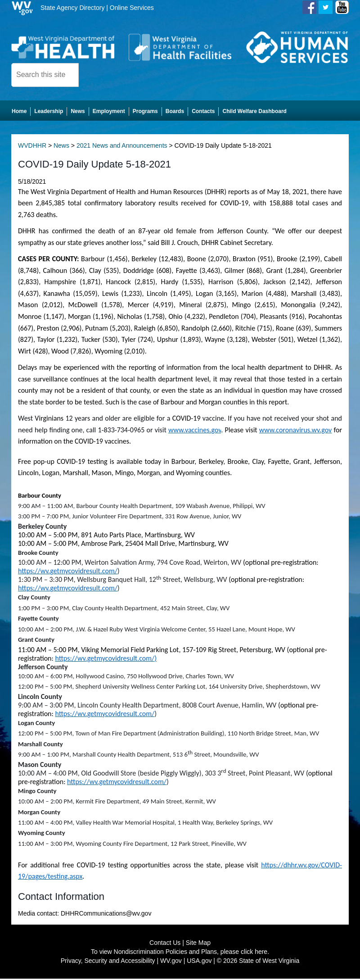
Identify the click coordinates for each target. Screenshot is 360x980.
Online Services (132, 8)
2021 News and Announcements (122, 147)
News (61, 147)
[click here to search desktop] (94, 74)
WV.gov (171, 962)
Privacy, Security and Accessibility (108, 962)
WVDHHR (32, 147)
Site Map (198, 944)
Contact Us (165, 944)
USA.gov (199, 962)
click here (254, 953)
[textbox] (45, 75)
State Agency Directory (72, 8)
